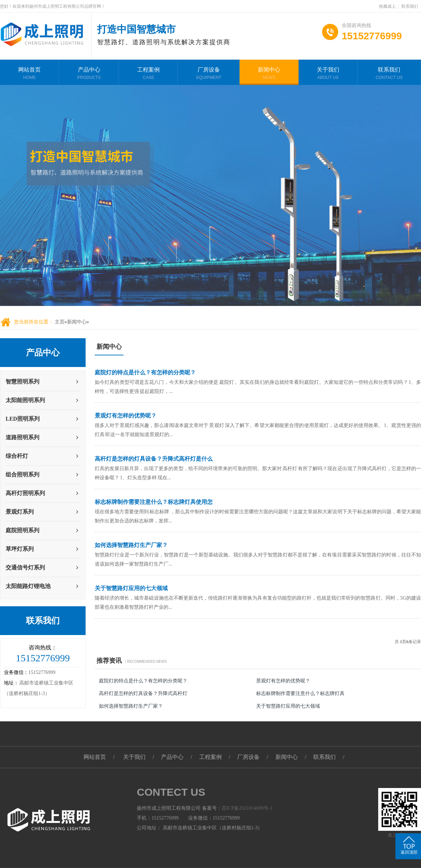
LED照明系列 (23, 419)
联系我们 (410, 6)
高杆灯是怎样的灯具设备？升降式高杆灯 (143, 693)
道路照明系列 (22, 437)
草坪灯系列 (20, 549)
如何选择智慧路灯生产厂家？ (131, 545)
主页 (60, 322)
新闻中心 (269, 74)
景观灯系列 (20, 512)
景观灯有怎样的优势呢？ (126, 416)
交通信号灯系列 (25, 567)
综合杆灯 (17, 456)
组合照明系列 (22, 475)
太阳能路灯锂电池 (28, 586)
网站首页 (29, 74)
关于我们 (328, 74)
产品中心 (89, 74)
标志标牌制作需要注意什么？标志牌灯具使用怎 (154, 502)
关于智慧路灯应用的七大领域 (131, 588)
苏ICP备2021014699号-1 (247, 808)
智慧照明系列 (22, 382)
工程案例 (148, 74)
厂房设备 (209, 74)
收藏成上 (387, 6)
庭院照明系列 (22, 530)
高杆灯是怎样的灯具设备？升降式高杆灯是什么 (154, 459)
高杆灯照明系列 (25, 493)
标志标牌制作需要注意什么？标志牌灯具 (300, 693)
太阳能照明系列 (25, 400)
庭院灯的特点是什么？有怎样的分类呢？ (145, 372)
